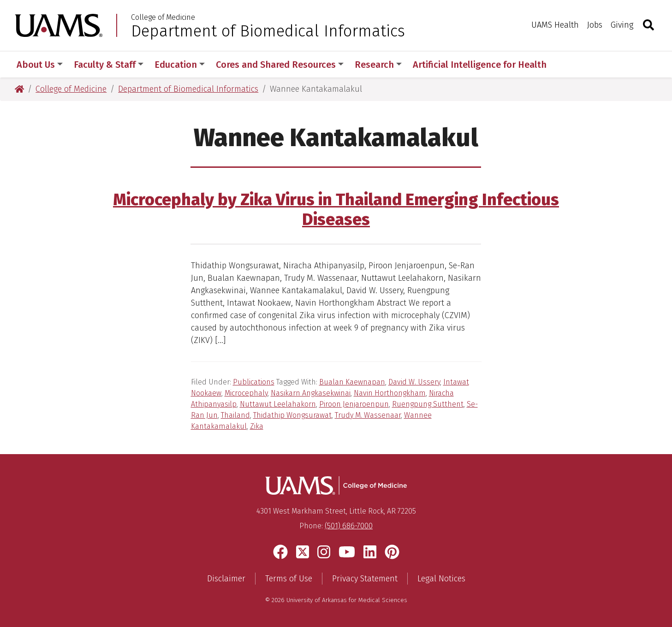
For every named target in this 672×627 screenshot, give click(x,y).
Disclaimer (226, 579)
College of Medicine (163, 18)
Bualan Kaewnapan (352, 382)
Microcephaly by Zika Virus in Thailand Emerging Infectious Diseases (336, 210)
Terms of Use (289, 579)
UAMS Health (555, 25)
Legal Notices (441, 579)
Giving (622, 25)
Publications (254, 382)
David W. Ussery (414, 382)
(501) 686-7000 (349, 526)
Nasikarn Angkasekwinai (311, 393)
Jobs (595, 25)
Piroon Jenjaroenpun (354, 404)
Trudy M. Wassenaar (368, 415)
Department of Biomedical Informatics (268, 31)
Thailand (235, 415)
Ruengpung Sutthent (428, 404)
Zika (257, 426)
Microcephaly (246, 393)
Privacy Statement (365, 579)
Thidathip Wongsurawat (292, 415)
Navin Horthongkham (390, 393)
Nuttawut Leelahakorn (278, 404)
